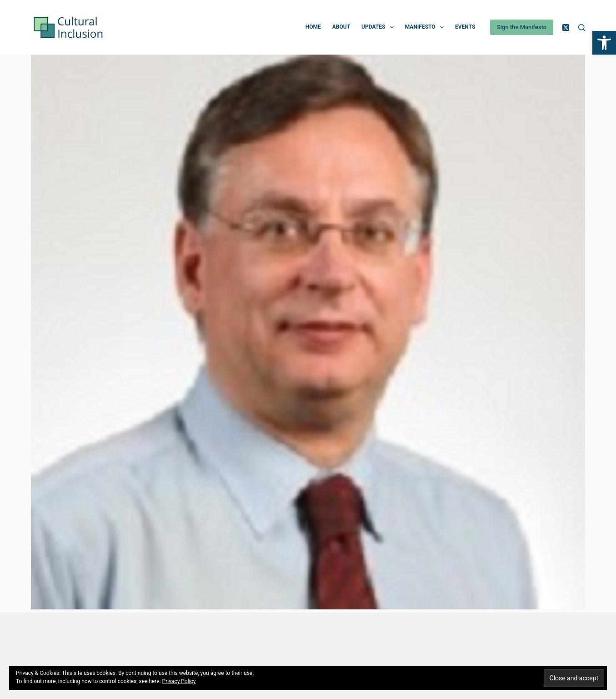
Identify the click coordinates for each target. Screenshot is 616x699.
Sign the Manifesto (522, 27)
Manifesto (426, 27)
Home (313, 27)
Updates (379, 27)
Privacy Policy (179, 681)
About (341, 27)
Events (465, 27)
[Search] (582, 28)
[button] (604, 43)
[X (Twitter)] (566, 28)
